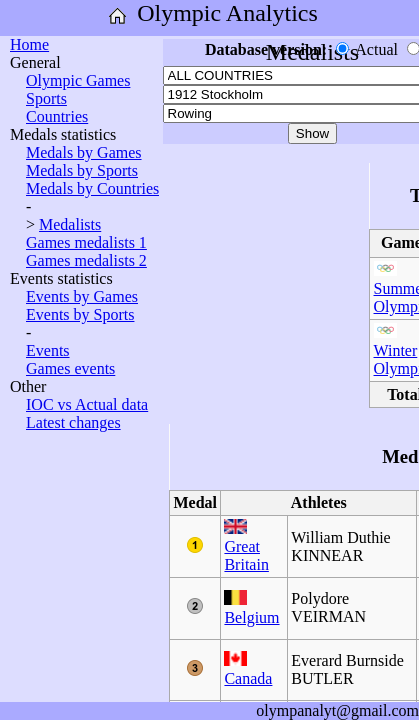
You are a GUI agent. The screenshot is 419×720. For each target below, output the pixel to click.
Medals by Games (84, 152)
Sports (46, 98)
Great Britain (246, 555)
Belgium (251, 617)
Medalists (70, 224)
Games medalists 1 (86, 242)
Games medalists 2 (86, 260)
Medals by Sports (82, 170)
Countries (57, 116)
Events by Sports (80, 314)
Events (48, 350)
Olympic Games (78, 80)
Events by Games (82, 296)
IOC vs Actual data (87, 404)
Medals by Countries (92, 188)
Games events (70, 368)
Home (29, 44)
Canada (248, 678)
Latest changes (73, 422)
